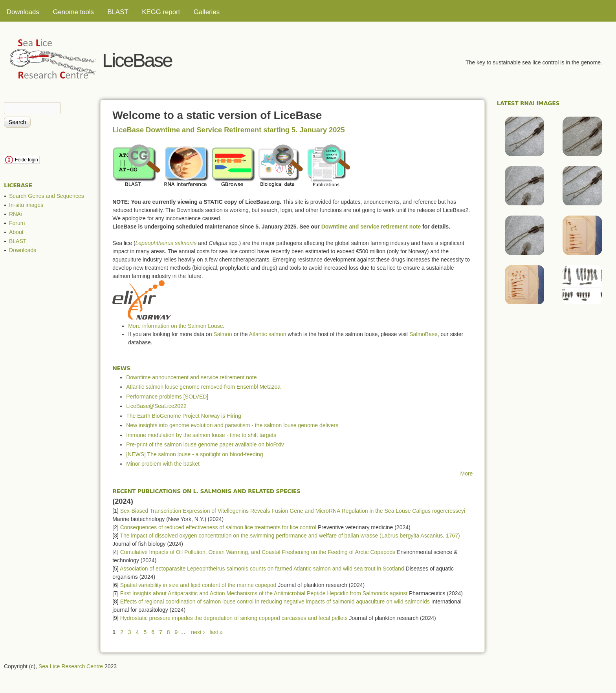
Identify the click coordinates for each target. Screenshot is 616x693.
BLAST (118, 12)
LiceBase (137, 60)
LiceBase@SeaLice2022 (156, 406)
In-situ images (26, 205)
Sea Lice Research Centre (71, 666)
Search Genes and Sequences (47, 196)
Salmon (223, 334)
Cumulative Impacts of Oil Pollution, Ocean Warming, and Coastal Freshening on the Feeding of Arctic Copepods (258, 552)
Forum (17, 223)
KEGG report (161, 12)
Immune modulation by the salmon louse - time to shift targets (201, 435)
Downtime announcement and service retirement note (191, 377)
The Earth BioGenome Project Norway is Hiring (184, 416)
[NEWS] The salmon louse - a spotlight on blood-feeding (194, 454)
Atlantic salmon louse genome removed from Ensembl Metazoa (203, 387)
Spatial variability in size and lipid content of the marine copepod (198, 585)
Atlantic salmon (268, 334)
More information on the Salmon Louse (175, 326)
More (467, 474)
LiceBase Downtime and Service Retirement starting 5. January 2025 (228, 130)
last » (216, 632)
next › (198, 632)
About (16, 232)
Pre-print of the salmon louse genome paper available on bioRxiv (205, 444)
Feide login (27, 160)
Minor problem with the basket (163, 464)
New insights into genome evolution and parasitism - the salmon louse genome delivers (232, 425)
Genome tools (73, 12)
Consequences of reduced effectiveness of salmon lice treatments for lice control (218, 527)
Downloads (23, 12)
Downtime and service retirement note (371, 227)
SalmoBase (423, 334)
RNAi (16, 214)
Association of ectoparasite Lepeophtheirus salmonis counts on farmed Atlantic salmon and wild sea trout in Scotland (262, 569)
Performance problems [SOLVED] (167, 397)
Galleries (207, 12)
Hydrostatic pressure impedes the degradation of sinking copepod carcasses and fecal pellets (234, 618)
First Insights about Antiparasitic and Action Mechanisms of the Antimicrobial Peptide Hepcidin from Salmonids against (264, 593)
